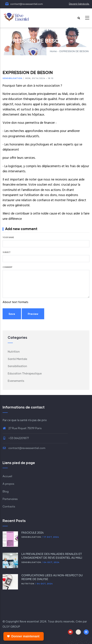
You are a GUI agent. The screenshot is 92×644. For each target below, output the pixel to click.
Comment (7, 267)
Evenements (16, 381)
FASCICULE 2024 (33, 533)
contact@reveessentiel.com (24, 448)
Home (53, 51)
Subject (6, 252)
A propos (8, 484)
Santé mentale (17, 359)
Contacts (9, 507)
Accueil (7, 476)
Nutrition (14, 352)
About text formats (15, 302)
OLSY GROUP (11, 627)
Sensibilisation (12, 78)
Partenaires (10, 499)
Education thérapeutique (25, 374)
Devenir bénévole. (79, 4)
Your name (8, 238)
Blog (6, 492)
